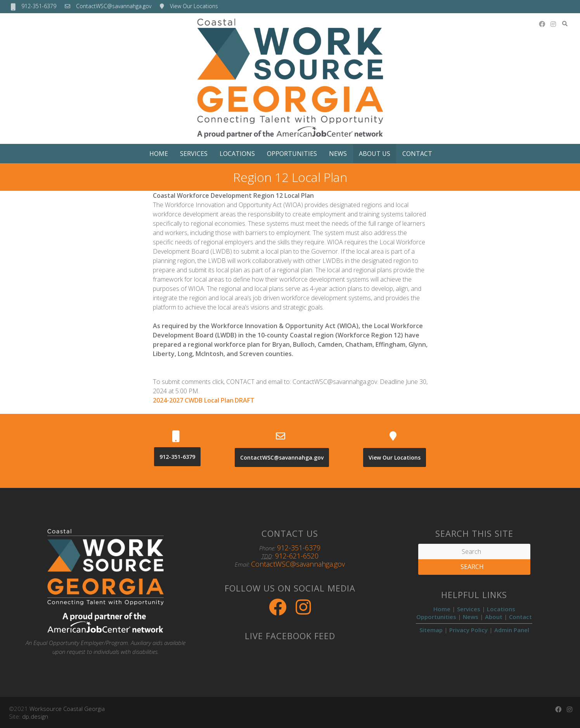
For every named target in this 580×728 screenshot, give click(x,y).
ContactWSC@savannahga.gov (114, 6)
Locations (237, 154)
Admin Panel (512, 630)
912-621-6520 (297, 556)
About (494, 617)
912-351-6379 (39, 6)
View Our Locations (194, 6)
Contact (417, 154)
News (338, 154)
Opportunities (292, 154)
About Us (375, 154)
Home (159, 154)
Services (194, 154)
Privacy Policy (468, 630)
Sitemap (431, 630)
